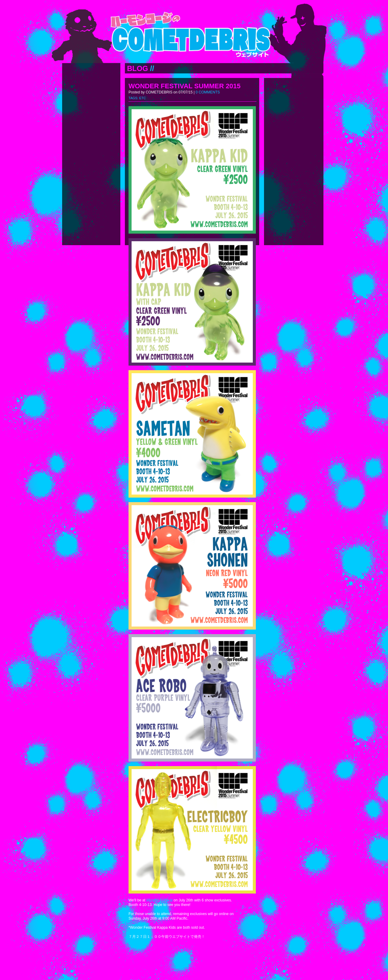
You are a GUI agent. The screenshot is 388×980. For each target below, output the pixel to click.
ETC (142, 98)
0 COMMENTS (208, 92)
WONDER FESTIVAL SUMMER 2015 (185, 86)
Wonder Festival (159, 900)
